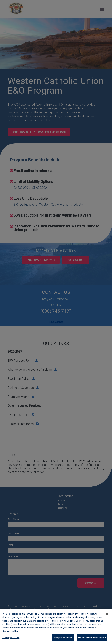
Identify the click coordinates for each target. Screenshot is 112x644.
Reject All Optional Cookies (92, 640)
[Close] (107, 616)
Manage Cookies (11, 640)
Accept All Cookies (63, 640)
